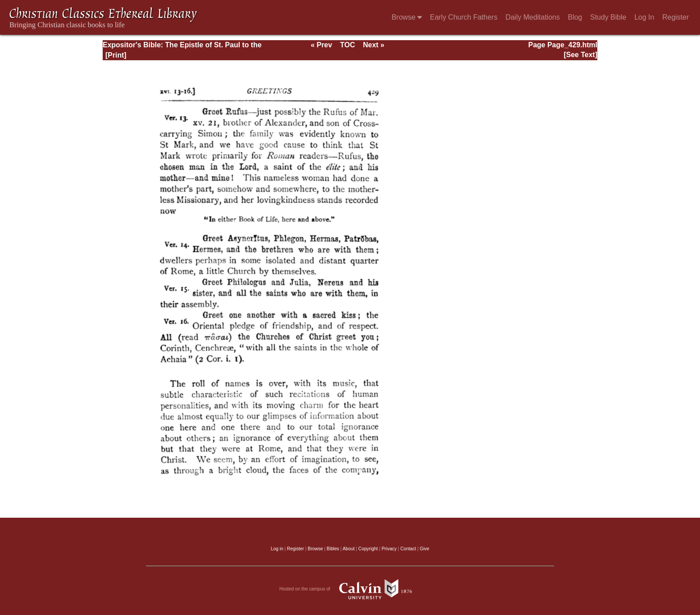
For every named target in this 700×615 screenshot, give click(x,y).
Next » (374, 45)
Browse (407, 17)
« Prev (321, 45)
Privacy (389, 549)
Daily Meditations (533, 17)
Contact (408, 549)
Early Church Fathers (464, 17)
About (348, 549)
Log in (277, 549)
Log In (644, 17)
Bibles (333, 549)
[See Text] (581, 55)
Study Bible (608, 17)
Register (675, 17)
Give (424, 549)
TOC (348, 45)
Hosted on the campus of (350, 589)
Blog (575, 17)
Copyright (368, 549)
